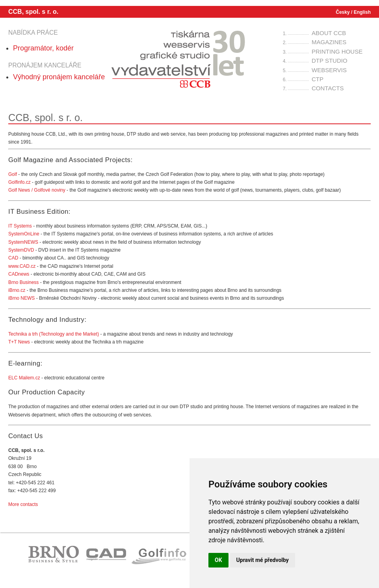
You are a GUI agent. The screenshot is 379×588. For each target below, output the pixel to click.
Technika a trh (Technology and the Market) (54, 334)
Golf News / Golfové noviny (37, 190)
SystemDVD (21, 250)
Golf (13, 174)
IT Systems (20, 226)
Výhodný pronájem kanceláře (59, 77)
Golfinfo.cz (20, 182)
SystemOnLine (24, 234)
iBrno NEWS (21, 298)
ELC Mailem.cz (24, 378)
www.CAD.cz (22, 266)
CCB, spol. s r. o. (33, 12)
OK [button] (218, 560)
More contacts (23, 504)
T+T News (20, 342)
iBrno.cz (18, 290)
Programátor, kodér (43, 48)
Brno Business (23, 282)
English (362, 12)
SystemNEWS (23, 242)
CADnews (19, 274)
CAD (13, 258)
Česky (343, 12)
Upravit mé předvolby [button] (263, 560)
